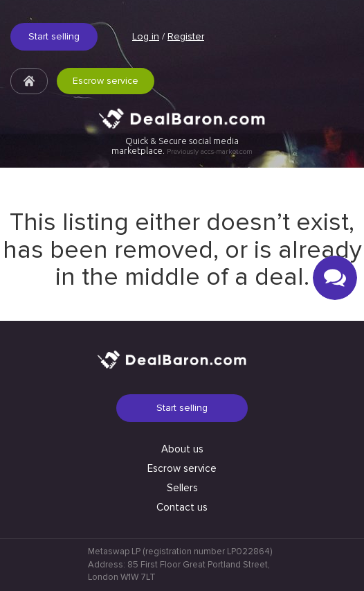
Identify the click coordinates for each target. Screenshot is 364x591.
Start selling (54, 36)
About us (182, 449)
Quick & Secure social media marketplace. (182, 146)
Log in (146, 36)
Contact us (182, 507)
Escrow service (106, 81)
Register (186, 36)
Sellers (182, 488)
